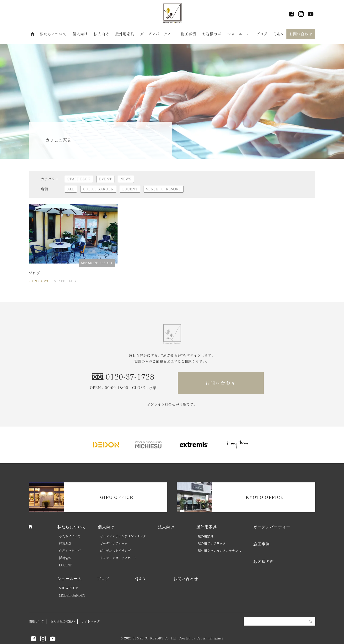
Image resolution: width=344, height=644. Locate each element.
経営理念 (65, 543)
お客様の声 (212, 34)
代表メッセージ (70, 551)
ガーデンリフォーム (114, 543)
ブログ (262, 34)
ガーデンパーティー (158, 34)
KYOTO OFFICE (265, 497)
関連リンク (36, 621)
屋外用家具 (125, 34)
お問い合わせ (301, 34)
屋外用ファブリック (212, 543)
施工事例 (189, 34)
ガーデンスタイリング (115, 551)
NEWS (126, 179)
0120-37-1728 (130, 377)
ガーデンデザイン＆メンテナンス (123, 536)
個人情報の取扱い (63, 621)
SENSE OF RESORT (164, 189)
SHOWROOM (69, 588)
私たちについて (53, 34)
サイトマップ (90, 621)
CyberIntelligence (210, 638)
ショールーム (239, 34)
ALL (71, 189)
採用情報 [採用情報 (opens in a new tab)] (65, 558)
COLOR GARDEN (98, 189)
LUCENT (130, 189)
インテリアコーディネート (118, 558)
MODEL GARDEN (72, 595)
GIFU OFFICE (117, 497)
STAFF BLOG (79, 179)
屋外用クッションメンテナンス (220, 551)
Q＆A (278, 34)
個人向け (80, 34)
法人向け (102, 34)
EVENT (105, 179)
